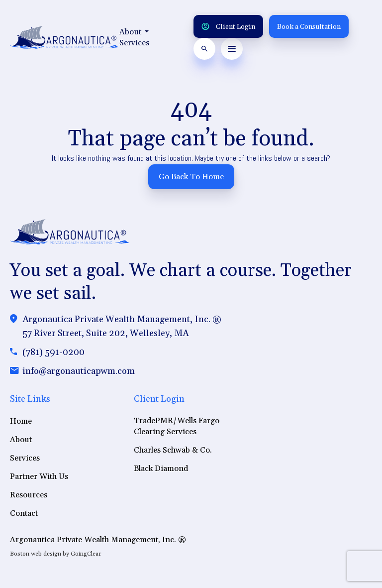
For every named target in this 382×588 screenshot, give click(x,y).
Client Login (228, 27)
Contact (24, 513)
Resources (29, 495)
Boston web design (36, 554)
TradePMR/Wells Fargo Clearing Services (177, 426)
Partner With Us (39, 476)
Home (21, 421)
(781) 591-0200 (53, 352)
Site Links (30, 399)
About (134, 32)
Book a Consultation (309, 27)
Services (134, 43)
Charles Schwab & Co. (173, 450)
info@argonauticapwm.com (79, 371)
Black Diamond (161, 469)
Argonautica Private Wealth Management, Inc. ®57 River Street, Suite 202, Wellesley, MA (122, 326)
